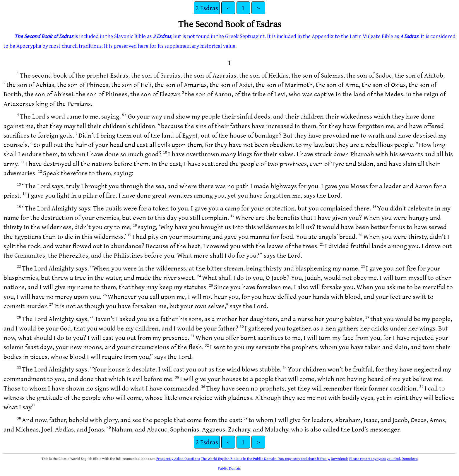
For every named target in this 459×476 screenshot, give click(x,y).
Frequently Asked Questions (178, 458)
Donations (410, 458)
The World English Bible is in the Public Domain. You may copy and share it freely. (265, 458)
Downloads (340, 458)
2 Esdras (207, 8)
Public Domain (229, 468)
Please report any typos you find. (375, 458)
